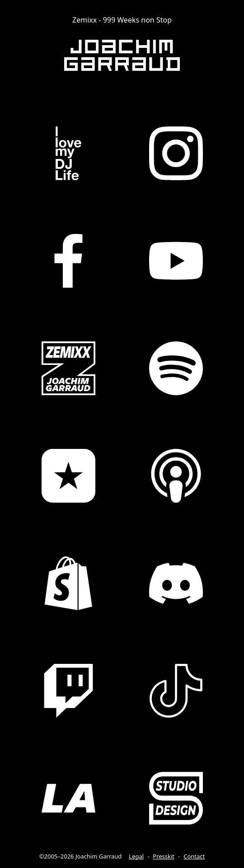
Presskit (164, 856)
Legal (136, 856)
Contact (194, 856)
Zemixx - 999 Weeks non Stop (122, 20)
